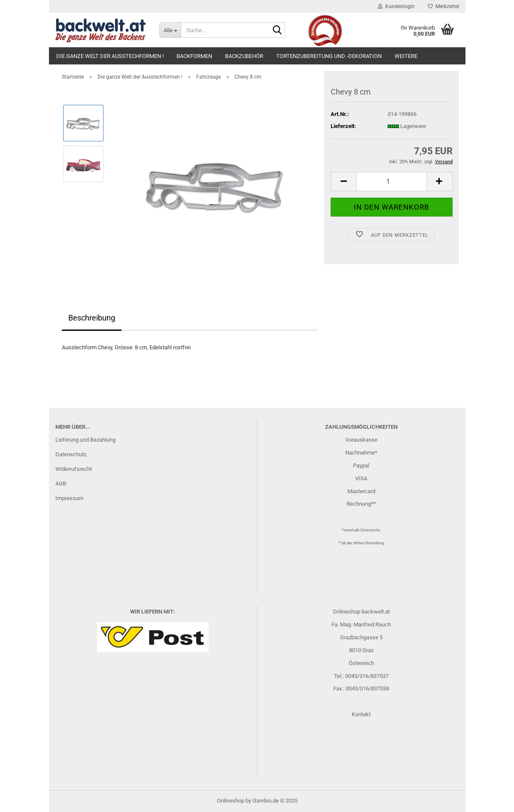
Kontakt (361, 714)
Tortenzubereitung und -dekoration (329, 56)
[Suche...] (170, 30)
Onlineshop (231, 801)
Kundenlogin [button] (396, 6)
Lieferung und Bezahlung (85, 440)
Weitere (406, 56)
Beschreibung (92, 318)
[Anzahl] (391, 182)
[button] (344, 182)
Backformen (194, 56)
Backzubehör (244, 56)
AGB (61, 484)
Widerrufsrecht (74, 469)
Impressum (69, 498)
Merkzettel (443, 6)
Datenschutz (71, 454)
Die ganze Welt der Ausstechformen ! (110, 56)
